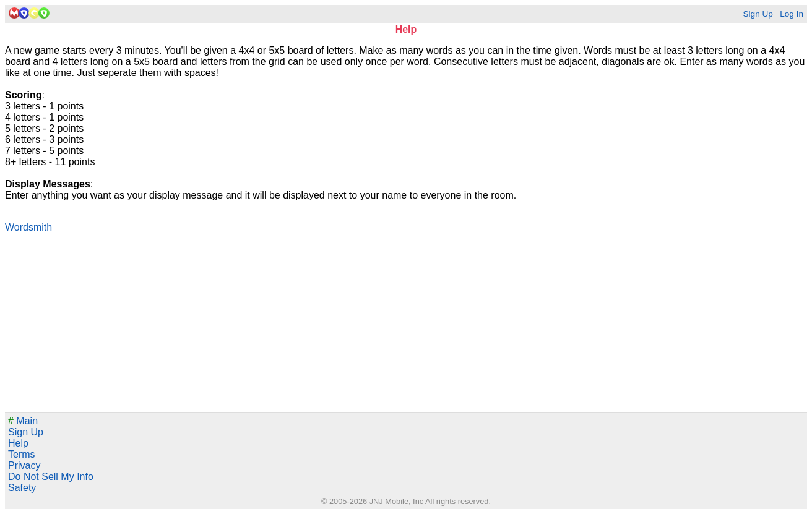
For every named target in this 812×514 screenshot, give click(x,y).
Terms (22, 454)
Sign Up (758, 14)
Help (18, 443)
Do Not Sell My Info (51, 477)
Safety (22, 488)
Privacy (24, 465)
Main (23, 421)
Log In (792, 14)
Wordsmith (28, 227)
